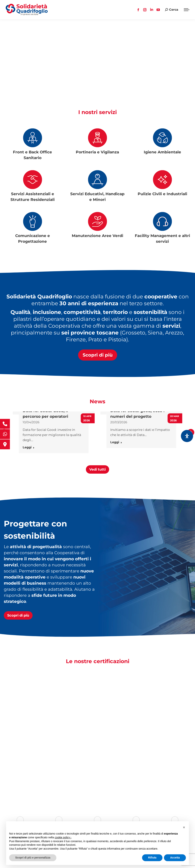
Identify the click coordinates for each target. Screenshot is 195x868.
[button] (4, 457)
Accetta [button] (175, 858)
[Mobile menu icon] (187, 10)
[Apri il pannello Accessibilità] (187, 436)
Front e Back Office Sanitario (32, 155)
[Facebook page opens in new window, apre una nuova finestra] (138, 10)
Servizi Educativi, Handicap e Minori (97, 197)
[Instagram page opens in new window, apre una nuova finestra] (145, 10)
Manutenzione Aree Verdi (97, 236)
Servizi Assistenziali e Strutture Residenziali (33, 197)
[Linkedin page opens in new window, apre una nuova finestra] (152, 10)
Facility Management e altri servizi (162, 239)
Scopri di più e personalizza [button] (33, 858)
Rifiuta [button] (152, 858)
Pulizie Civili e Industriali (162, 194)
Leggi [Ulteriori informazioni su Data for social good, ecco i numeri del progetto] (116, 442)
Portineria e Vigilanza (97, 152)
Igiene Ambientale (162, 152)
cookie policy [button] (63, 837)
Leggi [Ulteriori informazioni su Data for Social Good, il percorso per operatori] (29, 447)
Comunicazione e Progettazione (33, 239)
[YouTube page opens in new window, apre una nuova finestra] (158, 10)
